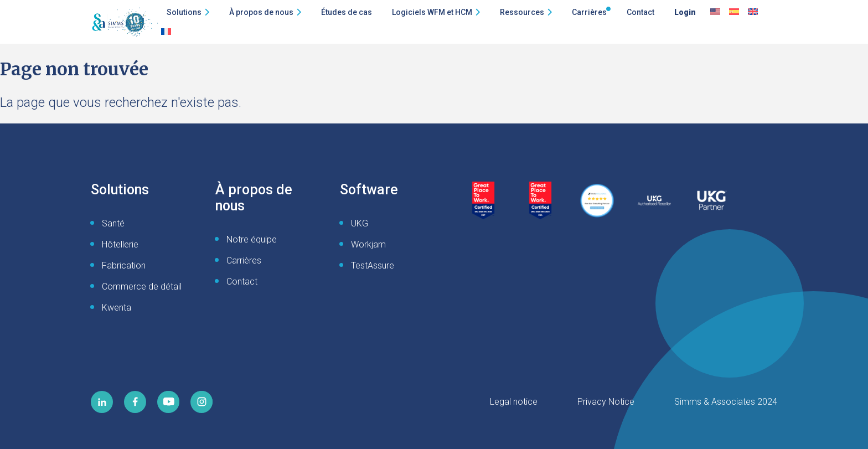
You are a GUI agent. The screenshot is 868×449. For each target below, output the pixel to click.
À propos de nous (261, 12)
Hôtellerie (120, 244)
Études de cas (347, 12)
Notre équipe (252, 239)
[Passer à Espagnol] (734, 12)
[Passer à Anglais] (715, 12)
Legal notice (514, 402)
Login (685, 12)
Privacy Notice (606, 402)
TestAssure (373, 265)
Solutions (184, 12)
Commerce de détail (142, 287)
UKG (360, 223)
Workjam (368, 244)
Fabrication (124, 265)
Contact (640, 12)
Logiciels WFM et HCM (432, 12)
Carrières (589, 12)
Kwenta (117, 308)
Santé (113, 223)
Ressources (522, 12)
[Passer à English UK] (753, 12)
